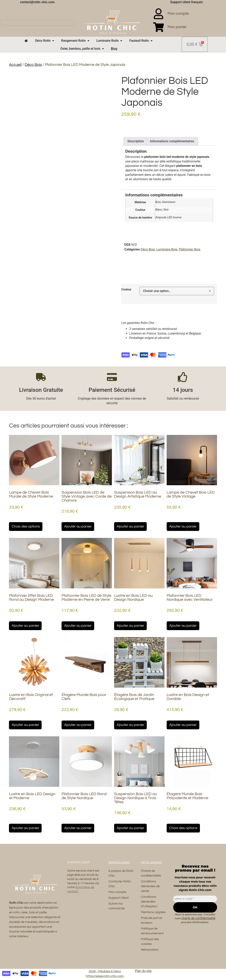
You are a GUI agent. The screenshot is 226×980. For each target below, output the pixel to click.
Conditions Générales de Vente (150, 886)
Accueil (15, 65)
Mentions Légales (153, 912)
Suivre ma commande (117, 906)
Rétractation (150, 950)
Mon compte (117, 892)
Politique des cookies (150, 942)
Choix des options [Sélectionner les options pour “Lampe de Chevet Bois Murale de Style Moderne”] (26, 526)
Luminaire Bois (167, 249)
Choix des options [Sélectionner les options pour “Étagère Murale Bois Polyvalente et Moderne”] (183, 828)
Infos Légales (151, 862)
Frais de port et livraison (151, 921)
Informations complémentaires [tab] (172, 141)
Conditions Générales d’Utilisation (149, 902)
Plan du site (143, 971)
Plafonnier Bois (190, 249)
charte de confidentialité (198, 918)
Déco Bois (33, 65)
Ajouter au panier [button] (78, 526)
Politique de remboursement (152, 931)
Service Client (119, 862)
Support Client (119, 898)
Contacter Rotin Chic (120, 884)
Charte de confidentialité (151, 873)
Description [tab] (136, 141)
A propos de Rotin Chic (121, 873)
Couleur (126, 290)
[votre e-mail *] (195, 899)
